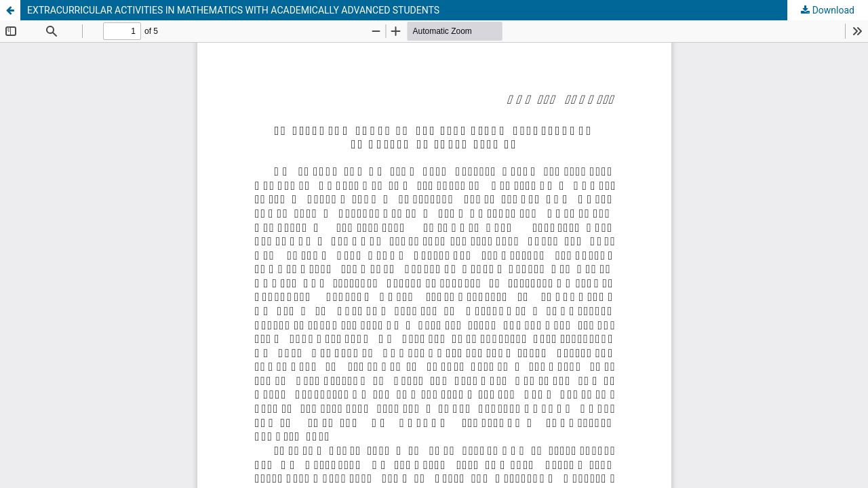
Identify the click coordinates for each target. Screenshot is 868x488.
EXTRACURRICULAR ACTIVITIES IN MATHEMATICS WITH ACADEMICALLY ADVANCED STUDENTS (233, 10)
